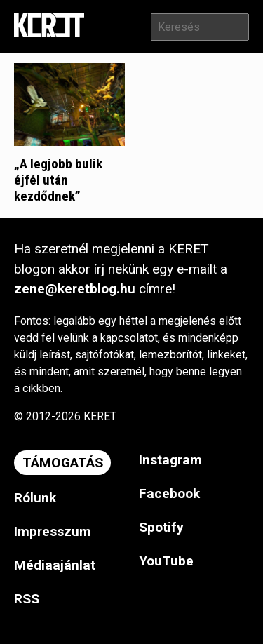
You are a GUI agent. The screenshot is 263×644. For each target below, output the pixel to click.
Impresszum (53, 531)
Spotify (161, 527)
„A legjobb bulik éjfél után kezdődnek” (58, 180)
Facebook (169, 494)
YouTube (166, 561)
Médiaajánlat (55, 565)
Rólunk (35, 498)
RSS (27, 599)
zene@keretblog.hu (75, 289)
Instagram (170, 460)
